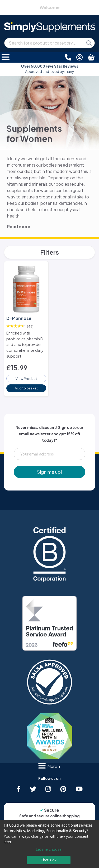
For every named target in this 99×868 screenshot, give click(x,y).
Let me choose (49, 849)
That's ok (49, 860)
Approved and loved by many (49, 69)
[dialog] (49, 844)
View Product (26, 379)
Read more (19, 226)
